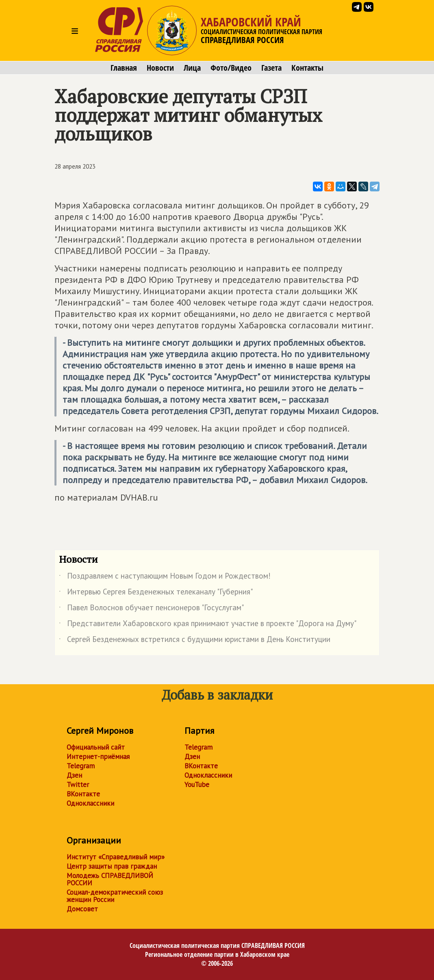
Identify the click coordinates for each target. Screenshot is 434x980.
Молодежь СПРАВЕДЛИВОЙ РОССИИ (110, 879)
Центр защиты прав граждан (112, 866)
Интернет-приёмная (98, 757)
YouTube (197, 785)
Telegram (81, 766)
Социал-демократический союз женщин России (115, 896)
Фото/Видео (231, 68)
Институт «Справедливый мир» (116, 857)
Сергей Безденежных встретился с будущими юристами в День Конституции (195, 641)
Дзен (74, 775)
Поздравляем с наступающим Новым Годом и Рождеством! (165, 577)
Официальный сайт (96, 747)
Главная (124, 68)
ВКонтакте (83, 794)
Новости (160, 68)
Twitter (78, 785)
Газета (271, 68)
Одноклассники (90, 803)
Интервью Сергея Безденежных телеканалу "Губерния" (156, 593)
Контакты (307, 68)
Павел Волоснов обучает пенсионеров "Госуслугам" (151, 609)
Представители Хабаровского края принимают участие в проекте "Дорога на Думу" (208, 625)
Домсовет (82, 909)
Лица (192, 68)
